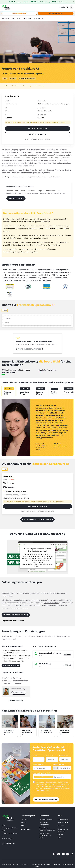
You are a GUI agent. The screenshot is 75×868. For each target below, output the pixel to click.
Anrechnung (39, 86)
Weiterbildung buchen (37, 134)
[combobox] (56, 768)
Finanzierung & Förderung (63, 830)
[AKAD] (6, 7)
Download (67, 654)
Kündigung (57, 864)
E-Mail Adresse (38, 764)
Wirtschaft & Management (44, 824)
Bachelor (24, 819)
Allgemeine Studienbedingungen (42, 864)
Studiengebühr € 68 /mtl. (27, 78)
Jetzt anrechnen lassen (11, 666)
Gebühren (16, 86)
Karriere (60, 834)
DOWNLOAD (67, 665)
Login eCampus (63, 822)
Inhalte (5, 86)
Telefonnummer (59, 764)
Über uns (61, 826)
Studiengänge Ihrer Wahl (42, 773)
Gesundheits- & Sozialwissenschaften (47, 829)
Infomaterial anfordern (19, 13)
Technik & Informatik (47, 819)
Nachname (63, 756)
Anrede (35, 756)
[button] (71, 726)
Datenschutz (59, 788)
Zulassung (27, 86)
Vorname (49, 756)
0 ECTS (5, 78)
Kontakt (62, 7)
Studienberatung (63, 819)
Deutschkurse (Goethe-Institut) (16, 615)
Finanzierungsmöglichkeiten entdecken (37, 520)
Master (24, 822)
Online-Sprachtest (51, 603)
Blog (59, 838)
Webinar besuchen (16, 700)
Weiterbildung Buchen (56, 13)
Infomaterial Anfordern (37, 506)
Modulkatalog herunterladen (29, 349)
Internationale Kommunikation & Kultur (45, 835)
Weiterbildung (26, 829)
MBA (23, 826)
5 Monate (13, 78)
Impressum (37, 866)
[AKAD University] (8, 818)
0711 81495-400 (8, 843)
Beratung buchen (19, 693)
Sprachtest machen (16, 198)
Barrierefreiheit (68, 864)
